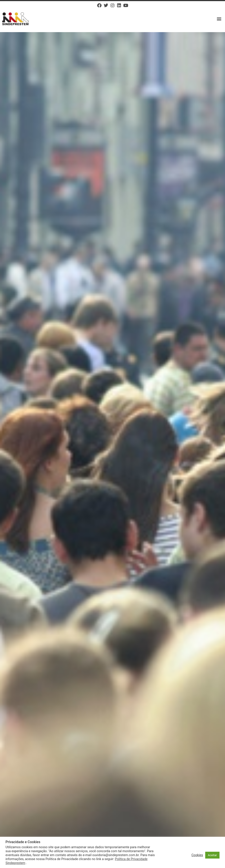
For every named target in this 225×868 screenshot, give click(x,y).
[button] (219, 19)
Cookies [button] (197, 855)
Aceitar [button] (212, 855)
